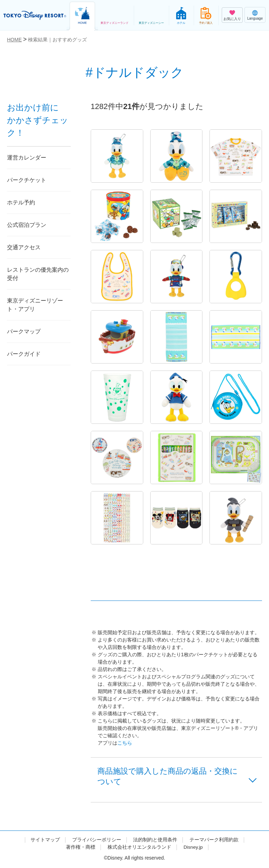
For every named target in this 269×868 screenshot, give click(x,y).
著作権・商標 (80, 848)
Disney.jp (193, 848)
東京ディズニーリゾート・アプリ (35, 305)
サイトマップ (45, 841)
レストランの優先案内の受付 (38, 274)
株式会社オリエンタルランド (139, 848)
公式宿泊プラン (27, 225)
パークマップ (24, 331)
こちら (125, 743)
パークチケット (27, 180)
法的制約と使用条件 (155, 841)
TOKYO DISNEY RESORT (35, 15)
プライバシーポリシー (97, 841)
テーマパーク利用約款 (214, 841)
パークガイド (24, 354)
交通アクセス (24, 247)
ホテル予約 (21, 202)
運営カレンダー (27, 158)
